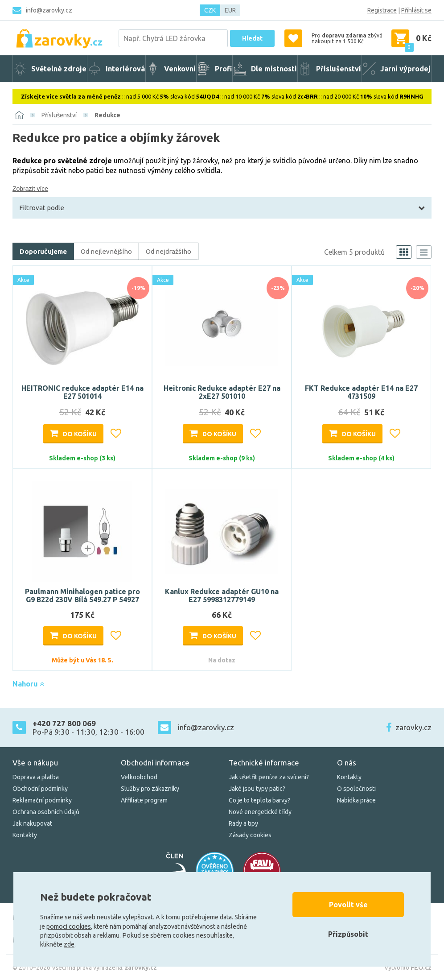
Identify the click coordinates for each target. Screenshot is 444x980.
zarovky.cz (413, 727)
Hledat (252, 38)
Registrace (382, 10)
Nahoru (28, 684)
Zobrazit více (30, 189)
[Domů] (19, 115)
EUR (230, 10)
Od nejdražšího (169, 251)
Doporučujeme (43, 251)
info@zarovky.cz (49, 10)
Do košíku (80, 434)
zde (69, 944)
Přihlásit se (416, 10)
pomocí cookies (69, 926)
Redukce (107, 115)
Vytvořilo (408, 968)
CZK (210, 10)
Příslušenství (59, 115)
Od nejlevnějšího (106, 251)
